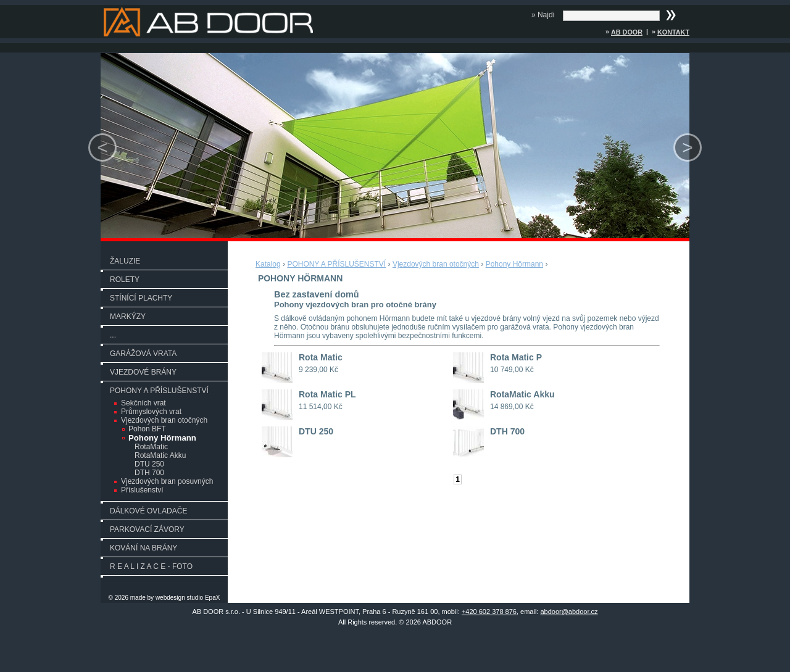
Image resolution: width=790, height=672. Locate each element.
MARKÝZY (128, 317)
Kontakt (673, 32)
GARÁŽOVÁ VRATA (143, 354)
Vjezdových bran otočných (164, 420)
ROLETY (125, 280)
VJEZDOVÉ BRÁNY (143, 372)
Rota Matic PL (327, 394)
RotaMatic (151, 447)
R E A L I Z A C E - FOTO (151, 566)
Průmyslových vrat (151, 412)
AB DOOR (627, 32)
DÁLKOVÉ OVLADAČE (148, 511)
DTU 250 (149, 464)
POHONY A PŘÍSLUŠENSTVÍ (159, 391)
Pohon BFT (147, 429)
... (113, 335)
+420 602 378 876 (489, 612)
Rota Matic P (516, 357)
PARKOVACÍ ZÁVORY (147, 529)
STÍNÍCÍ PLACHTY (141, 298)
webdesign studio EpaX (188, 598)
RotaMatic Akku (160, 455)
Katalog (268, 264)
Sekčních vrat (143, 403)
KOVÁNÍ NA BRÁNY (143, 548)
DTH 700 (149, 473)
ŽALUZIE (125, 261)
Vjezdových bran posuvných (167, 481)
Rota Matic (321, 357)
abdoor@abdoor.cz (569, 612)
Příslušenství (142, 490)
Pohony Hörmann (162, 438)
